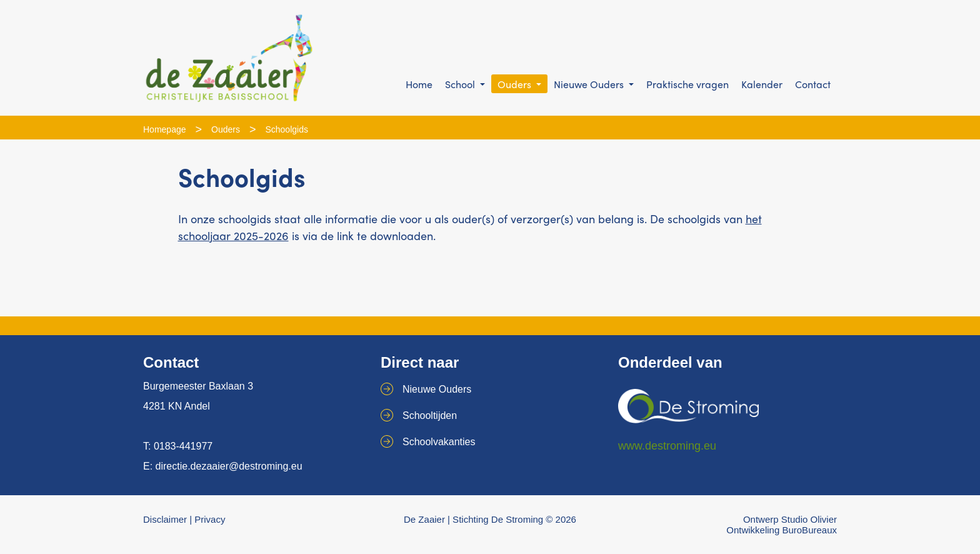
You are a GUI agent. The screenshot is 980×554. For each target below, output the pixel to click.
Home (419, 84)
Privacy (210, 519)
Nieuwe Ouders (590, 84)
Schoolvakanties (439, 442)
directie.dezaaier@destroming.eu (229, 466)
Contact (813, 84)
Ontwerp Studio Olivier (790, 519)
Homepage (165, 129)
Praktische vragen (687, 84)
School (461, 84)
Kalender (762, 84)
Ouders (516, 84)
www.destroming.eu (667, 446)
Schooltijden (430, 415)
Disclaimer (165, 519)
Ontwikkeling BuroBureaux (782, 530)
